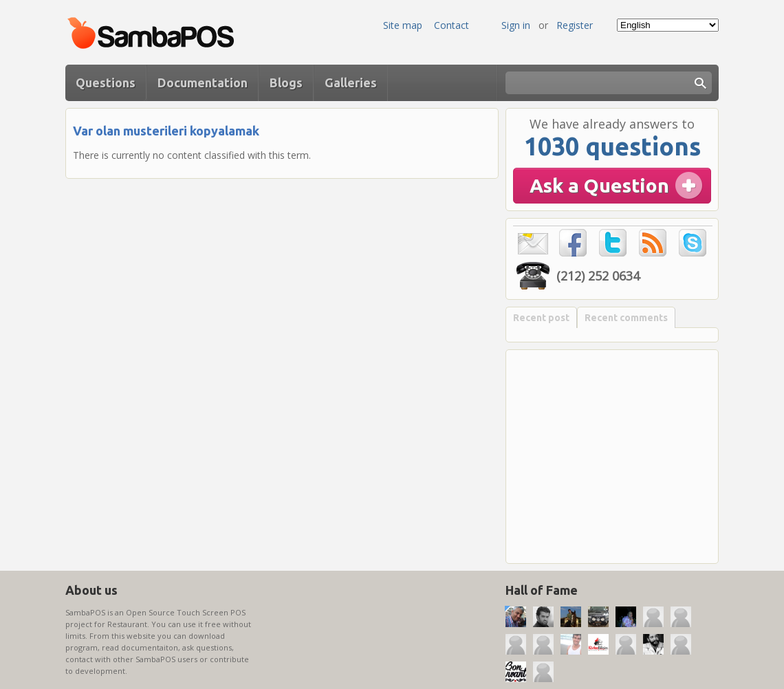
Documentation (203, 83)
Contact (451, 25)
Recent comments (626, 318)
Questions (106, 83)
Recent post (541, 318)
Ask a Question (599, 185)
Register (575, 25)
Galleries (351, 83)
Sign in (516, 25)
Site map (403, 25)
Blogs (286, 83)
